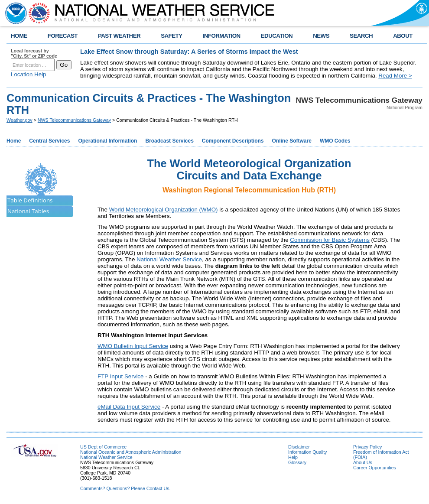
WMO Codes (335, 141)
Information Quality (307, 452)
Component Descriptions (233, 141)
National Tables (28, 211)
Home (14, 141)
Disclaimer (299, 447)
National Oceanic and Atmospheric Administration (131, 452)
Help (293, 457)
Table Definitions (30, 200)
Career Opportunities (375, 468)
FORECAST (63, 36)
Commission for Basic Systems (330, 240)
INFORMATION (222, 36)
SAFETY (171, 36)
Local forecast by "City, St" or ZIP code (34, 53)
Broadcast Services (169, 141)
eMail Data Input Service (129, 407)
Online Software (292, 141)
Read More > (395, 76)
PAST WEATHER (119, 36)
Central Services (49, 141)
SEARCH (361, 36)
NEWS (321, 36)
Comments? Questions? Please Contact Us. (125, 488)
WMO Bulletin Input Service (133, 346)
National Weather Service (169, 259)
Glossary (297, 462)
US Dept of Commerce (103, 447)
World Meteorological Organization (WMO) (164, 210)
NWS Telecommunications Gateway (74, 120)
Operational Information (107, 141)
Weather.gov (19, 120)
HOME (19, 36)
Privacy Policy (367, 447)
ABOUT (403, 36)
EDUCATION (277, 36)
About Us (363, 462)
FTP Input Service (120, 376)
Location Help (29, 74)
